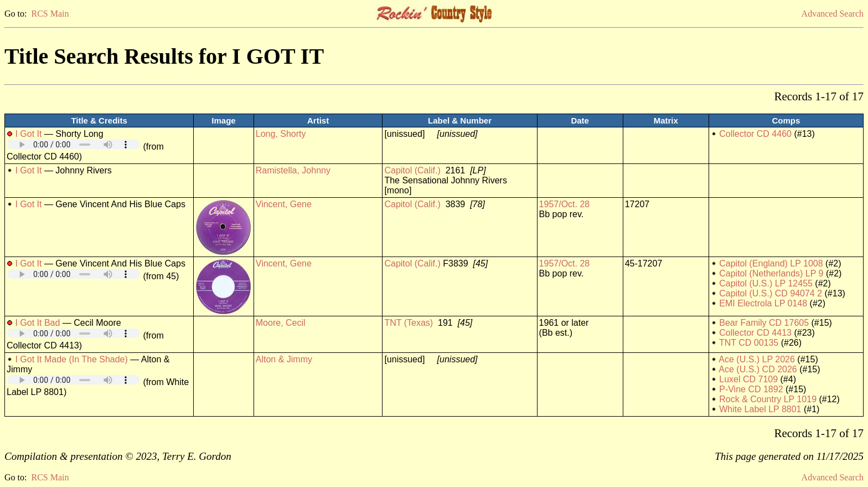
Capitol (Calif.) (412, 170)
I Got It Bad (37, 323)
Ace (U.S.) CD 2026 (758, 369)
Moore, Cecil (281, 323)
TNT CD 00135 (749, 343)
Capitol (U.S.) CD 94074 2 (771, 293)
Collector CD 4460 (755, 134)
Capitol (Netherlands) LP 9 (771, 273)
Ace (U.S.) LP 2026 (757, 359)
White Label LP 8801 (760, 409)
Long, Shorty (281, 134)
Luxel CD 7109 (748, 379)
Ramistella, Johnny (293, 170)
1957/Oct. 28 (565, 204)
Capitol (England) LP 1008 (771, 263)
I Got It (28, 134)
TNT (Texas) (409, 323)
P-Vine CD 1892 (751, 389)
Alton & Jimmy (284, 359)
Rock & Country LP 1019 (768, 399)
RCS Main (50, 14)
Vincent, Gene (284, 204)
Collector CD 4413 (755, 333)
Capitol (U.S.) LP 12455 (766, 283)
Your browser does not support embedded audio (74, 144)
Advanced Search (833, 14)
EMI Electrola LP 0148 (763, 303)
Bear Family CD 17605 (764, 323)
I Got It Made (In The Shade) (71, 359)
